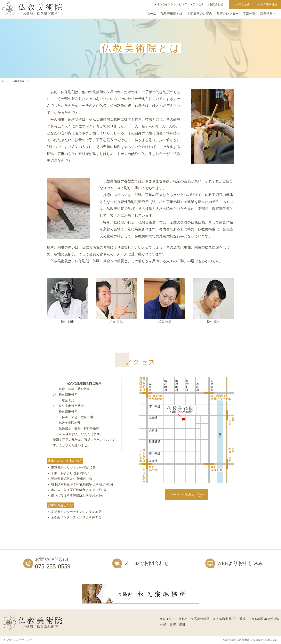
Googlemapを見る (186, 494)
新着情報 (266, 14)
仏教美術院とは (172, 14)
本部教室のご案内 (200, 14)
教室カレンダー (228, 14)
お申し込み (243, 4)
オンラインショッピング (172, 4)
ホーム (151, 14)
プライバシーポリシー (19, 640)
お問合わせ (216, 4)
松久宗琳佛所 (269, 4)
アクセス (198, 4)
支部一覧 (249, 14)
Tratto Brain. (271, 640)
